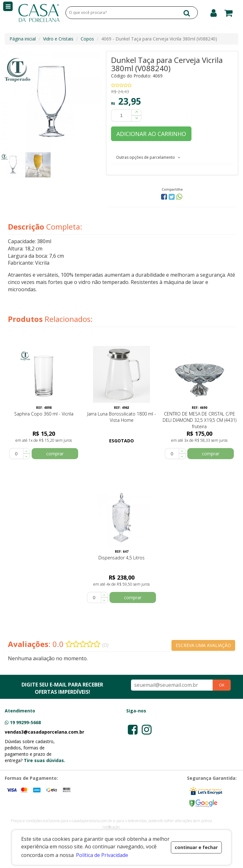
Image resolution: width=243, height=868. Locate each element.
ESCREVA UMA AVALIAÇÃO (203, 645)
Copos (87, 39)
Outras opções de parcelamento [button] (148, 157)
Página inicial (23, 39)
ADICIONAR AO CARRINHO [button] (151, 134)
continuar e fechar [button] (196, 847)
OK (222, 685)
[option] (13, 165)
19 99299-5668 (25, 722)
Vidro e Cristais (58, 39)
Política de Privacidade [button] (102, 855)
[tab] (172, 157)
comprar (55, 454)
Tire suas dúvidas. (44, 760)
